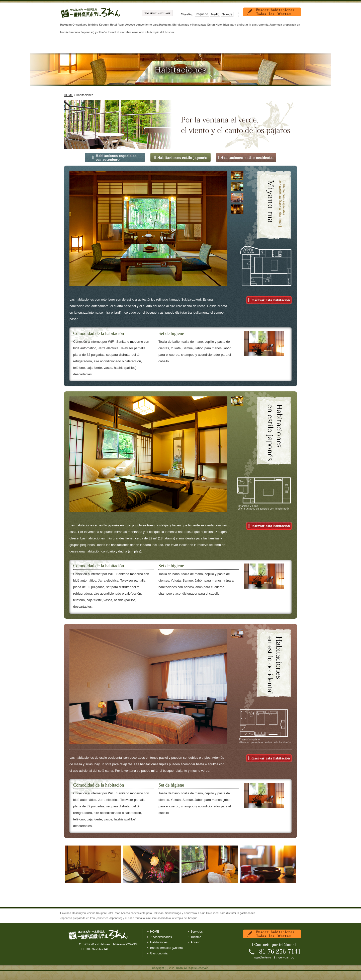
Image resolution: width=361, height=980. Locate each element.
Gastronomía (180, 46)
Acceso (283, 46)
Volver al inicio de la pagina (285, 911)
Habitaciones (112, 46)
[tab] (237, 175)
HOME (68, 95)
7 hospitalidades (77, 46)
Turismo (249, 46)
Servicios (215, 46)
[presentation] (237, 178)
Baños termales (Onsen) (146, 46)
